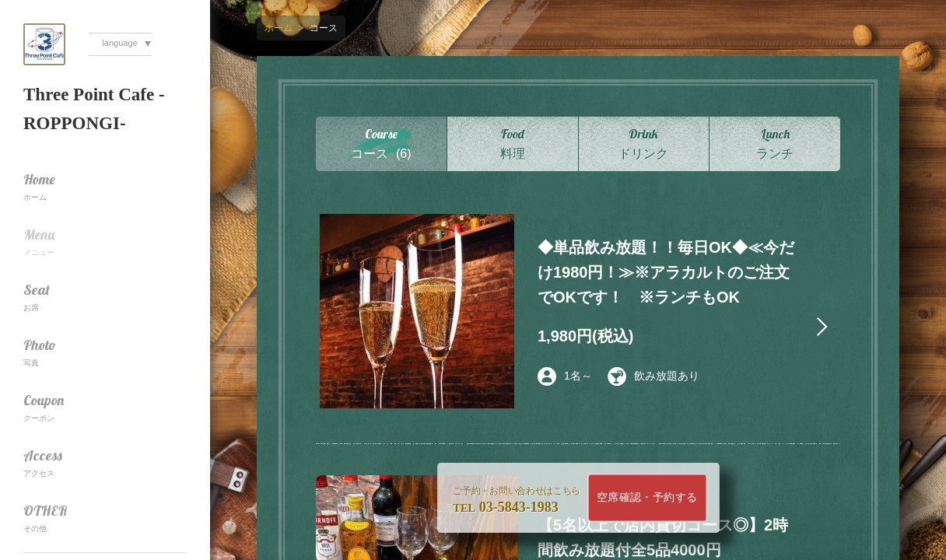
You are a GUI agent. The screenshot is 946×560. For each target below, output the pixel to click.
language (119, 43)
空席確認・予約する (647, 497)
